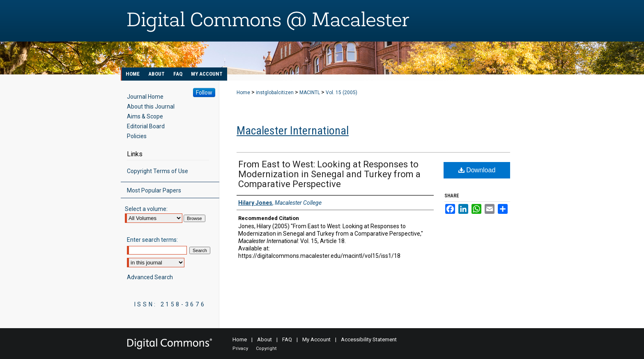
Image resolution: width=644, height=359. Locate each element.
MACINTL (310, 93)
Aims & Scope (145, 116)
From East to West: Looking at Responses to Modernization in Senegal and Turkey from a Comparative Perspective (329, 174)
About (264, 339)
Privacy (240, 349)
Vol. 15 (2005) (342, 93)
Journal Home (145, 97)
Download (477, 170)
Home (243, 93)
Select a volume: (146, 209)
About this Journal (151, 107)
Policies (137, 136)
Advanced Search (150, 277)
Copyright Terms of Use (158, 171)
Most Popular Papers (154, 190)
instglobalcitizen (275, 93)
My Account (316, 339)
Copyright (266, 349)
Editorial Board (146, 126)
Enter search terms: (152, 240)
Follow (204, 93)
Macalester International (293, 131)
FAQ (287, 339)
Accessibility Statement (369, 339)
